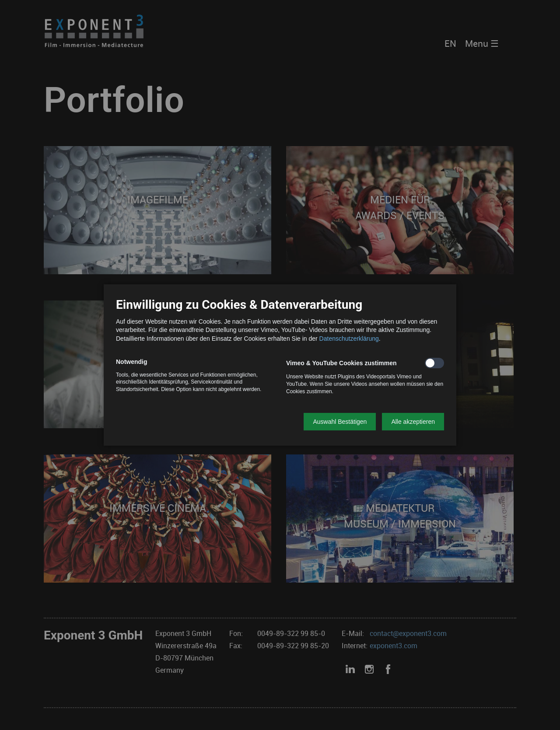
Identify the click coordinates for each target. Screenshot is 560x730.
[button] (340, 422)
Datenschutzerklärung (349, 339)
